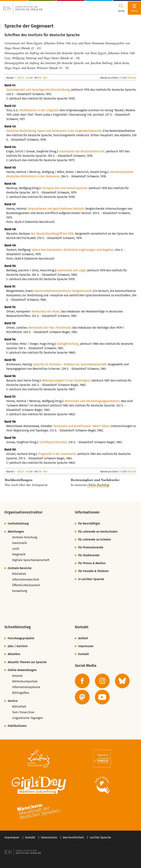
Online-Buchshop (98, 485)
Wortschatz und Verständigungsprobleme (92, 401)
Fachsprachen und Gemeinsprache (64, 188)
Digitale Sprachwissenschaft (31, 560)
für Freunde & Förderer (93, 571)
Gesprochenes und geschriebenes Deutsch (56, 209)
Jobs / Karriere (18, 646)
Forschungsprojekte (21, 638)
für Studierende (89, 555)
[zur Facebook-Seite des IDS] (82, 681)
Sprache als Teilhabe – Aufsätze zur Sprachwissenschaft (70, 364)
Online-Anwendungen (22, 670)
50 (129, 78)
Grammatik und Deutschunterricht (82, 151)
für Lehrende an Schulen (95, 539)
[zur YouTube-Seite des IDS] (102, 697)
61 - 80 (43, 78)
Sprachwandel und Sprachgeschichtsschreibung (38, 90)
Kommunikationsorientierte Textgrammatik (63, 291)
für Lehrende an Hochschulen (98, 532)
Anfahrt (83, 638)
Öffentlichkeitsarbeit (26, 585)
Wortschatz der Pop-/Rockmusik (50, 328)
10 (120, 78)
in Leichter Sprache (91, 579)
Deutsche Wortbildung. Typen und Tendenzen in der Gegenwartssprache (54, 131)
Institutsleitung (18, 523)
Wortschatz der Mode (46, 311)
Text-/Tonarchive (23, 712)
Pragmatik (19, 554)
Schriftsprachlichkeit (53, 442)
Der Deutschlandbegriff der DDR (52, 234)
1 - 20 (17, 78)
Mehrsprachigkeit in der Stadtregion (66, 380)
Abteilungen (16, 532)
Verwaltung (20, 591)
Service (13, 701)
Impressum (86, 646)
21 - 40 (25, 78)
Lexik (16, 549)
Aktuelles (14, 654)
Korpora (17, 676)
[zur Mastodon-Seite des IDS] (82, 697)
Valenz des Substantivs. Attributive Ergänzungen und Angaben (73, 250)
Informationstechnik (26, 579)
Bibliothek (19, 574)
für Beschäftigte (89, 523)
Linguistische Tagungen (27, 718)
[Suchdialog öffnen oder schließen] (121, 8)
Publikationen (17, 726)
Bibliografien (21, 693)
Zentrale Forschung (25, 537)
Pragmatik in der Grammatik (57, 454)
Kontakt (84, 654)
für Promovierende (91, 547)
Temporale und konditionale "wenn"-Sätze (81, 426)
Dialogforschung (68, 344)
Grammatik (19, 543)
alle (134, 78)
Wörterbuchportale (25, 681)
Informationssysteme (26, 687)
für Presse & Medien (92, 563)
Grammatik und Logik (71, 270)
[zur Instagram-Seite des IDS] (102, 681)
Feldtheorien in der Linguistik (39, 110)
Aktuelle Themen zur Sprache (27, 662)
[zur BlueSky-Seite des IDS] (122, 681)
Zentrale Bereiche (20, 568)
